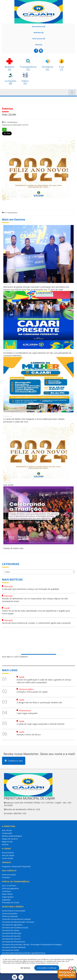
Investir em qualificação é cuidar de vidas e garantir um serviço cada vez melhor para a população (44, 681)
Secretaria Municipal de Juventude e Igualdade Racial (24, 953)
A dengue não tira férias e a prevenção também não (39, 702)
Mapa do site (7, 842)
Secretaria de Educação (12, 933)
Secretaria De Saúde (10, 950)
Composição (7, 833)
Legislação (6, 900)
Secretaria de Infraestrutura (14, 942)
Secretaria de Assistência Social (15, 928)
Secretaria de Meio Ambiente (14, 947)
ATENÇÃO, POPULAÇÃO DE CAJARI (32, 692)
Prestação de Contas (11, 902)
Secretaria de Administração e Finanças (18, 922)
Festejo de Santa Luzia (13, 548)
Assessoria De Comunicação (14, 911)
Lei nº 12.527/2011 (9, 886)
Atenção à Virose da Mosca (29, 735)
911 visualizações (10, 122)
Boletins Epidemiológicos (12, 836)
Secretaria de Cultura (11, 930)
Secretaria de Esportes (11, 936)
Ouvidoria (6, 877)
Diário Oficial (7, 894)
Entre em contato (9, 875)
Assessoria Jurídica (10, 913)
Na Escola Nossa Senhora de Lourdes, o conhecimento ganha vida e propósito (36, 623)
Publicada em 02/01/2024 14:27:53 (15, 125)
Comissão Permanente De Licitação (16, 919)
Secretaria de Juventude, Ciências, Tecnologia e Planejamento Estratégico (32, 944)
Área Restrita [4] (38, 26)
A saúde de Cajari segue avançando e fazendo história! (41, 724)
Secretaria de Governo (11, 939)
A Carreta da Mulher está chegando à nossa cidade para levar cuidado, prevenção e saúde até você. (34, 420)
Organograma (8, 897)
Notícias (5, 844)
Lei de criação (8, 858)
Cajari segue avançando (27, 713)
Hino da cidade (8, 855)
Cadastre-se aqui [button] (14, 761)
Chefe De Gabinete (10, 916)
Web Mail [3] (38, 33)
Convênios (6, 891)
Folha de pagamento (10, 888)
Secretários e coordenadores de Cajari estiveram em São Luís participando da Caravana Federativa (37, 354)
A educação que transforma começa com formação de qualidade (31, 589)
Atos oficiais (7, 830)
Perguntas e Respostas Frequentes (16, 866)
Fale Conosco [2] (39, 39)
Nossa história (8, 853)
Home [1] (39, 45)
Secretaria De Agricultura (12, 925)
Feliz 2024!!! (8, 485)
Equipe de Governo (10, 839)
